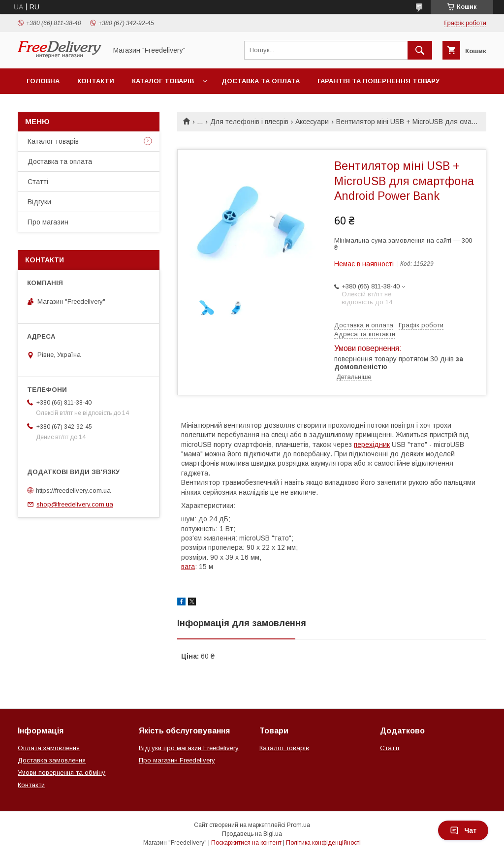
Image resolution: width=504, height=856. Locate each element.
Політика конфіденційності (323, 843)
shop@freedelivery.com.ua (75, 504)
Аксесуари (312, 122)
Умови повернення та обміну (62, 773)
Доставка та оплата (261, 81)
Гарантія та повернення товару (378, 81)
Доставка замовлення (52, 760)
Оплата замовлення (49, 748)
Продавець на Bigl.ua (252, 834)
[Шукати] (420, 50)
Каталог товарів (163, 81)
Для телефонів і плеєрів (249, 122)
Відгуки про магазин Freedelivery (189, 748)
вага (188, 567)
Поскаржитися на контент (246, 843)
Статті (38, 182)
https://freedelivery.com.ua (73, 490)
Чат (463, 830)
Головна (43, 81)
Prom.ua (299, 825)
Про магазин (48, 222)
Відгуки (39, 202)
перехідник (372, 444)
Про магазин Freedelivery (177, 760)
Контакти (96, 81)
